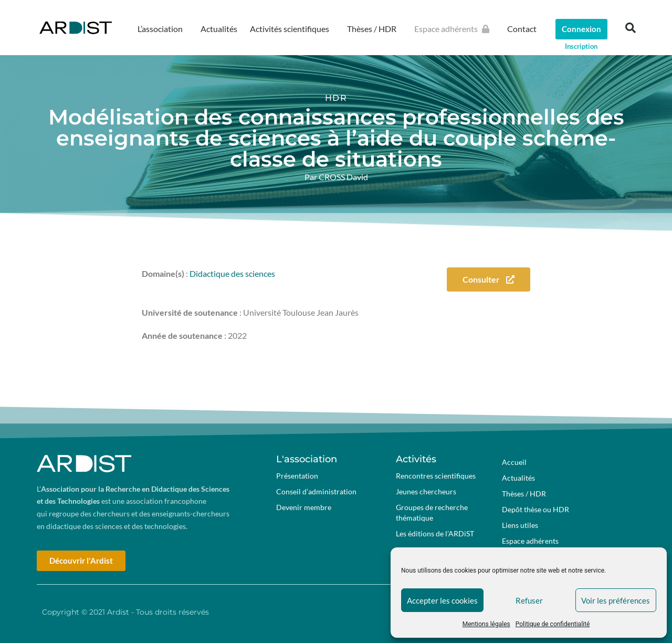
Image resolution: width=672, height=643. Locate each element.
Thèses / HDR (374, 29)
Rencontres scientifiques (436, 476)
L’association (163, 29)
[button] (631, 28)
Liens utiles (520, 525)
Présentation (297, 476)
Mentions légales (486, 624)
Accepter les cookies (442, 600)
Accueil (514, 462)
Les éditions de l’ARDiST (435, 533)
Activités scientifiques (292, 29)
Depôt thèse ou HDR (535, 509)
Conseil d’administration (316, 491)
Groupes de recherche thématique (432, 512)
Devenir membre (304, 507)
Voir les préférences (616, 600)
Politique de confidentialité (553, 624)
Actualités (219, 29)
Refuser (529, 600)
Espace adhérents (454, 29)
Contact (522, 29)
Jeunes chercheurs (426, 491)
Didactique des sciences (232, 273)
